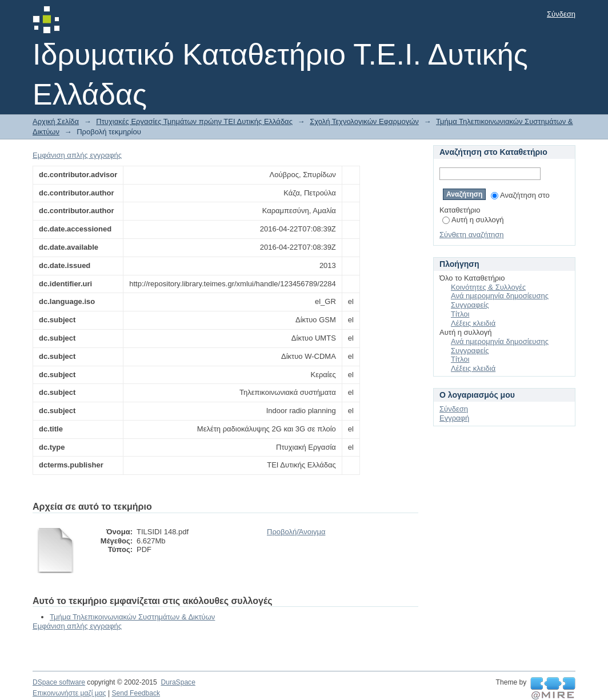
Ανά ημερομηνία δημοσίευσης (500, 296)
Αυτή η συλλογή (473, 220)
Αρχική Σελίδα (56, 121)
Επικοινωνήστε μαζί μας (69, 693)
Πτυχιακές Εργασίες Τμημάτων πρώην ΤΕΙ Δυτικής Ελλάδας (194, 121)
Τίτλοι (460, 314)
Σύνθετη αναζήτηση (472, 235)
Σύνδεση (561, 14)
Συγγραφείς (470, 305)
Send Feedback (136, 693)
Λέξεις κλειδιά (473, 323)
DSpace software (59, 682)
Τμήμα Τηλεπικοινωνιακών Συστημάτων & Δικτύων (132, 617)
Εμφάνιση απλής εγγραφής (77, 155)
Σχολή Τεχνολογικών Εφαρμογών (364, 121)
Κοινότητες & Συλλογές (488, 287)
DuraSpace (178, 682)
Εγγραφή (454, 418)
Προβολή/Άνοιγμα (296, 532)
